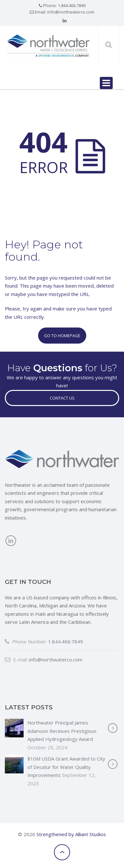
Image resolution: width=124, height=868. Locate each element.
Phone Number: (26, 642)
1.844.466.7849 (72, 5)
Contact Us (62, 398)
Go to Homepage (62, 336)
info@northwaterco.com (71, 12)
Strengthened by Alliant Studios (71, 834)
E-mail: (16, 660)
